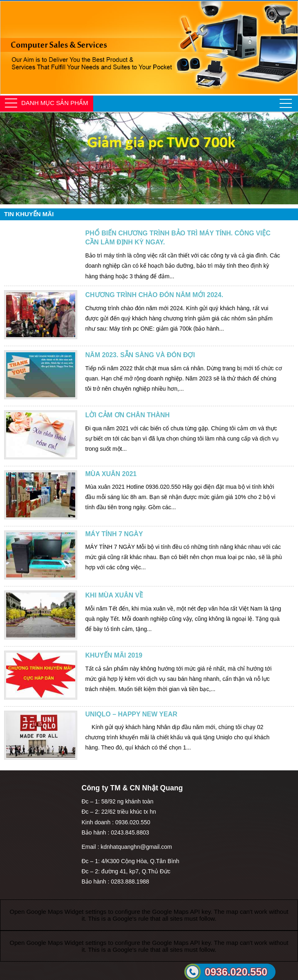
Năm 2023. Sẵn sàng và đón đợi (140, 355)
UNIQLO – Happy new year (131, 714)
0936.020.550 (236, 972)
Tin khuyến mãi (29, 214)
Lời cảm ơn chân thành (128, 415)
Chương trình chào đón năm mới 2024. (155, 295)
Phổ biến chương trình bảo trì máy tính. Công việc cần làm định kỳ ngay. (178, 238)
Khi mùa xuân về (114, 595)
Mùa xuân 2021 (111, 474)
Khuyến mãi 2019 (114, 655)
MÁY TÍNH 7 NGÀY (114, 534)
